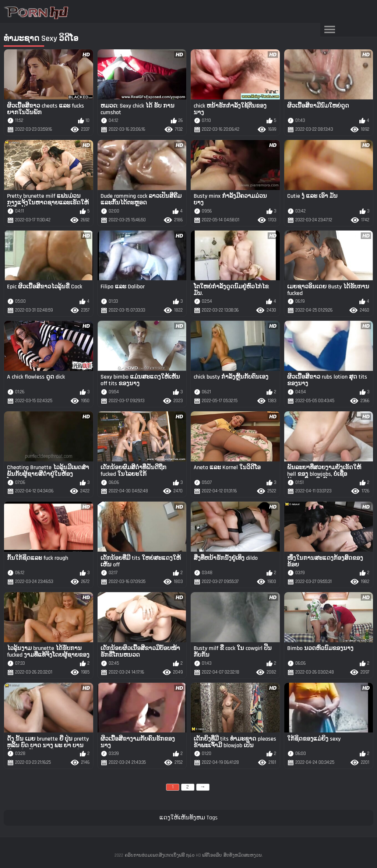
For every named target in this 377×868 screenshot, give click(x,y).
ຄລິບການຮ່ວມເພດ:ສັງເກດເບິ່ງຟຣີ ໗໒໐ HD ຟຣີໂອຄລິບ (173, 855)
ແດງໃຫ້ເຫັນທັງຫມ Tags (188, 818)
